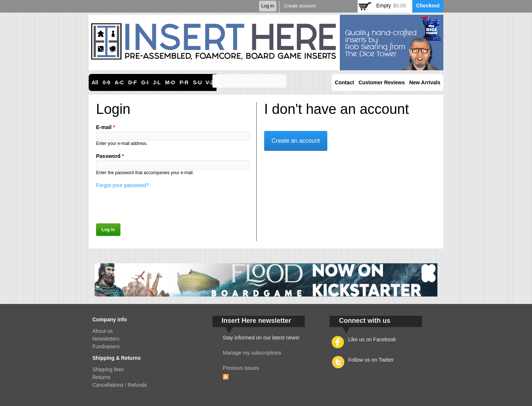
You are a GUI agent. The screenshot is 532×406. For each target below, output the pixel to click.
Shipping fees (108, 369)
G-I (145, 82)
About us (103, 331)
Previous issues (241, 368)
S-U (197, 82)
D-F (132, 82)
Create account (300, 6)
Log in (267, 6)
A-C (119, 82)
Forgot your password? (122, 185)
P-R (184, 82)
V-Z (209, 82)
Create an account (296, 141)
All (95, 82)
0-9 (106, 82)
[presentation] (152, 204)
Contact (344, 82)
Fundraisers (106, 346)
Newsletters (106, 339)
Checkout (428, 6)
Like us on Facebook (372, 339)
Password (110, 156)
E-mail (105, 127)
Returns (101, 377)
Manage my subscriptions (252, 353)
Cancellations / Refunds (120, 385)
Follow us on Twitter (371, 360)
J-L (157, 82)
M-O (170, 82)
